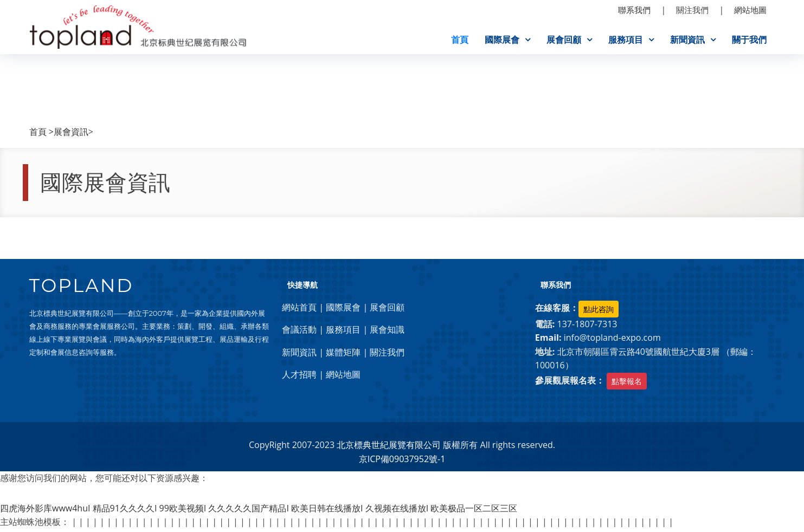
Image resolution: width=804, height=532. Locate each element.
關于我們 (749, 40)
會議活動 (299, 332)
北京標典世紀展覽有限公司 (389, 447)
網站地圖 (343, 377)
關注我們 (387, 354)
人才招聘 (299, 377)
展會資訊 (71, 134)
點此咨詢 (599, 311)
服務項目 (626, 40)
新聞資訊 (687, 40)
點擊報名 (627, 384)
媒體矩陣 (343, 354)
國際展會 (502, 40)
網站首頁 (299, 309)
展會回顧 (564, 40)
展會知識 (387, 332)
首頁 (460, 40)
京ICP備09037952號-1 (402, 461)
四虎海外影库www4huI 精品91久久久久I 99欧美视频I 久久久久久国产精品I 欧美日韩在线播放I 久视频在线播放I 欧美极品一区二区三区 (259, 510)
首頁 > (41, 134)
